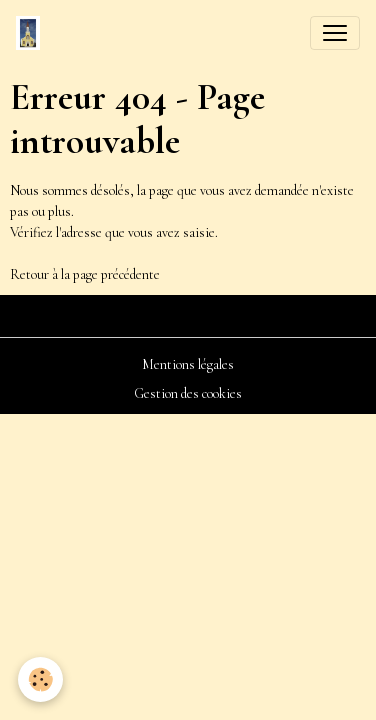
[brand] (32, 33)
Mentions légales (188, 364)
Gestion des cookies (188, 393)
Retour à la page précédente (85, 274)
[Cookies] (40, 679)
